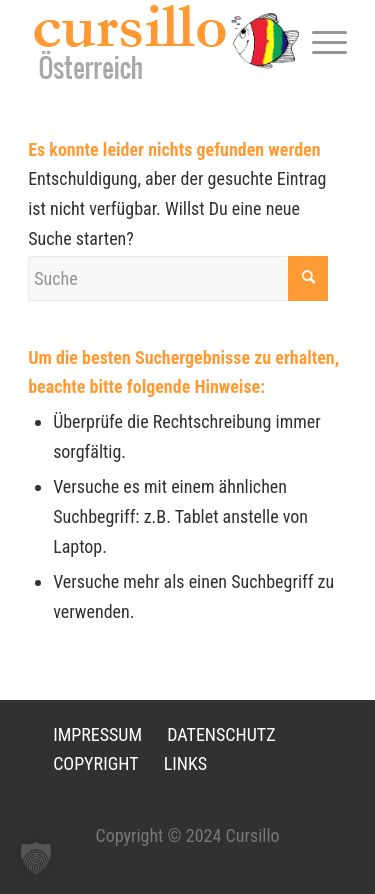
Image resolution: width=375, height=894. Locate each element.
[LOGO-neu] (155, 41)
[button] (36, 858)
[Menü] (319, 41)
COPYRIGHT (95, 763)
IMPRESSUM (97, 734)
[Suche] (178, 278)
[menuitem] (319, 41)
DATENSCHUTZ (221, 734)
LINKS (185, 763)
